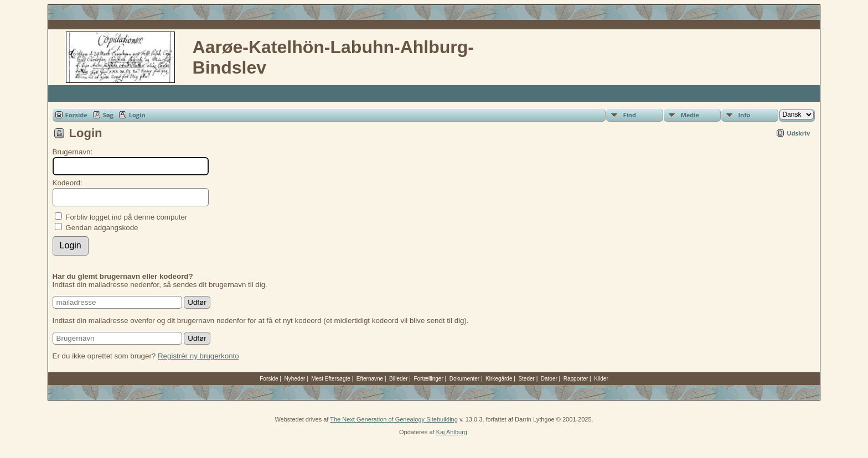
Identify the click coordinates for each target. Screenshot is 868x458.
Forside (76, 115)
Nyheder (295, 379)
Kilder (601, 379)
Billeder (398, 379)
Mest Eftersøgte (331, 379)
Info (744, 115)
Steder (526, 379)
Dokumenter (464, 379)
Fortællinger (428, 379)
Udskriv (798, 133)
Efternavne (370, 379)
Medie (690, 115)
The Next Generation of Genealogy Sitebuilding (394, 419)
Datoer (549, 379)
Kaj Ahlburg (452, 432)
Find (629, 115)
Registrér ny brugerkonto (198, 356)
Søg (108, 115)
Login (137, 115)
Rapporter (576, 379)
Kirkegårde (499, 379)
